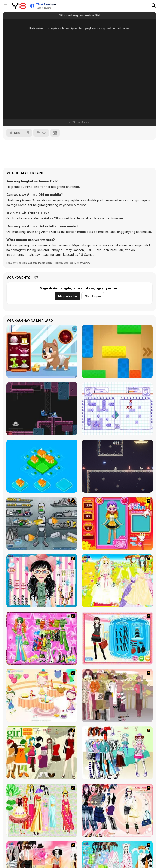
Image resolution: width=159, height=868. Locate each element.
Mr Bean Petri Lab (110, 250)
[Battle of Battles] (117, 466)
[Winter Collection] (117, 753)
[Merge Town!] (42, 466)
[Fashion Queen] (117, 638)
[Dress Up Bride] (117, 581)
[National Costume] (42, 810)
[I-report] (41, 133)
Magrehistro (68, 296)
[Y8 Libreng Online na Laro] (19, 6)
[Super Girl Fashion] (42, 753)
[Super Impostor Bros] (42, 409)
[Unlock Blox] (117, 351)
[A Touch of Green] (42, 638)
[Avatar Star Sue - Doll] (117, 524)
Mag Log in (93, 296)
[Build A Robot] (42, 524)
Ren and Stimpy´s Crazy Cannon (60, 250)
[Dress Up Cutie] (42, 581)
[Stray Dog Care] (42, 351)
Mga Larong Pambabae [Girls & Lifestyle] (37, 263)
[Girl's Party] (42, 695)
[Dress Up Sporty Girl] (117, 810)
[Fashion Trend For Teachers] (117, 695)
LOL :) (90, 250)
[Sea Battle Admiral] (117, 409)
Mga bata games (85, 245)
